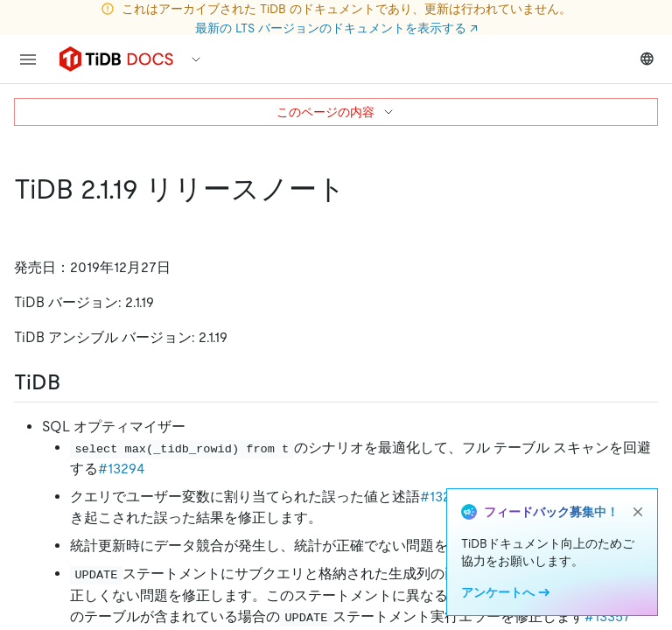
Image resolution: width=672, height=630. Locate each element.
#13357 (608, 616)
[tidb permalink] (74, 382)
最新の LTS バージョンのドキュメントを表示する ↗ (336, 28)
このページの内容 (336, 112)
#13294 (122, 469)
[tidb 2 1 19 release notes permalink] (360, 189)
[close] (638, 512)
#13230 (444, 497)
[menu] (28, 59)
